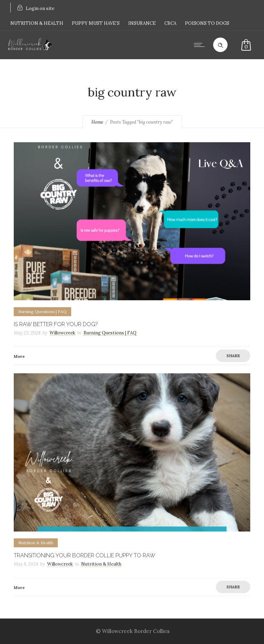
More (19, 356)
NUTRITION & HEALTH (37, 23)
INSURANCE (142, 23)
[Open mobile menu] (201, 45)
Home (97, 122)
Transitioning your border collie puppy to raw (85, 555)
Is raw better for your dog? (56, 324)
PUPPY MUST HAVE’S (96, 23)
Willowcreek (62, 333)
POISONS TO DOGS (207, 23)
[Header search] (220, 44)
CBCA (170, 23)
